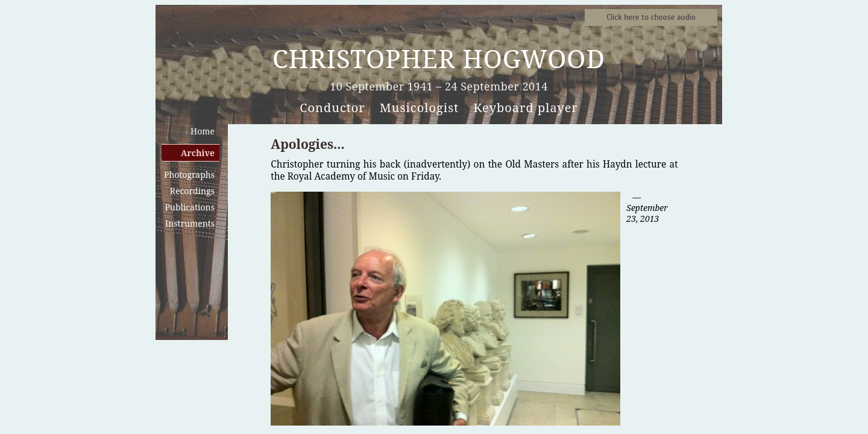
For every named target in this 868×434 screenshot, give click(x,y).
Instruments (190, 223)
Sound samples (651, 17)
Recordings (192, 191)
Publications (190, 207)
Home (203, 131)
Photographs (189, 175)
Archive (198, 153)
